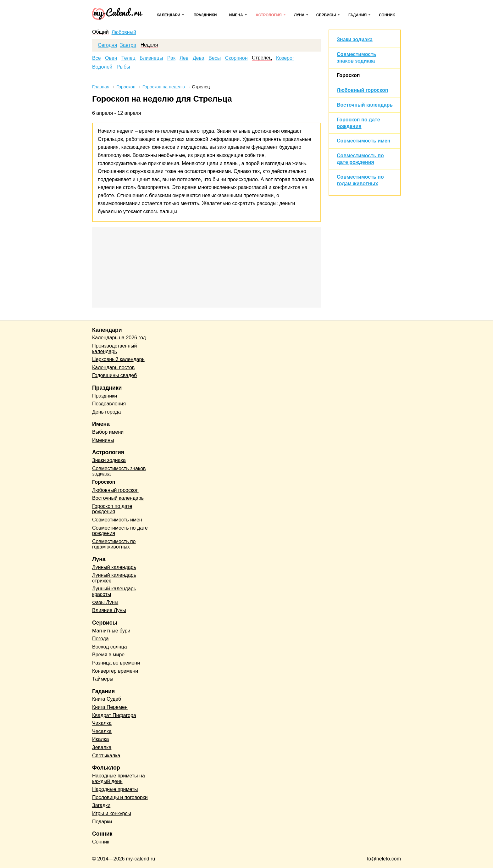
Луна (299, 15)
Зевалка (102, 747)
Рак (171, 58)
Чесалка (102, 731)
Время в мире (108, 655)
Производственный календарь (114, 349)
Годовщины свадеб (114, 375)
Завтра (128, 45)
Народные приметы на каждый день (119, 779)
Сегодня (107, 45)
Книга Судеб (107, 699)
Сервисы (326, 15)
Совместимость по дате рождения (120, 531)
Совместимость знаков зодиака (119, 471)
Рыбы (123, 67)
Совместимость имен (363, 141)
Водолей (102, 67)
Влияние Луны (109, 610)
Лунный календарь (114, 567)
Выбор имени (108, 432)
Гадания (357, 15)
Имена (236, 15)
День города (106, 412)
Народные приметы (115, 789)
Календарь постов (113, 367)
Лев (184, 58)
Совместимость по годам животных (114, 544)
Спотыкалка (106, 756)
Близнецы (151, 58)
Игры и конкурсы (112, 813)
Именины (103, 440)
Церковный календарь (118, 359)
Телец (128, 58)
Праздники (205, 15)
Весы (215, 58)
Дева (199, 58)
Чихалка (102, 723)
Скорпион (236, 58)
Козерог (285, 58)
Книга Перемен (110, 707)
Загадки (101, 805)
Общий (100, 32)
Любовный (124, 32)
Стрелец (262, 58)
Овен (111, 58)
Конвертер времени (115, 671)
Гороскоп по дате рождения (112, 509)
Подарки (102, 822)
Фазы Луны (105, 602)
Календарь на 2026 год (119, 338)
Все (97, 58)
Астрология (269, 15)
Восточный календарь (365, 105)
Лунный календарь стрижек (114, 578)
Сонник (387, 15)
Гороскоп (348, 75)
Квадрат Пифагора (114, 715)
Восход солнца (110, 647)
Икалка (100, 739)
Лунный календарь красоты (114, 591)
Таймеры (103, 679)
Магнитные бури (111, 631)
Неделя (149, 45)
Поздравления (109, 404)
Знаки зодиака (355, 39)
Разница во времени (116, 663)
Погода (100, 639)
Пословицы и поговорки (120, 797)
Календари (168, 15)
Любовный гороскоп (362, 90)
